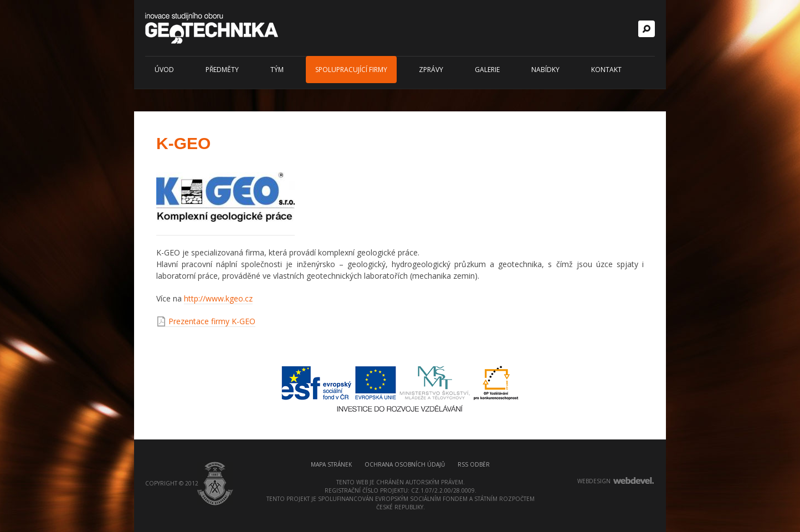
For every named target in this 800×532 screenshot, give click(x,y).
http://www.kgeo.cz (218, 298)
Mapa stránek (331, 464)
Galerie (487, 70)
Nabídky (545, 70)
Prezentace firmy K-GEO (212, 321)
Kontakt (606, 70)
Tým (277, 70)
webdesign (594, 481)
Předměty (222, 70)
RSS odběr (474, 464)
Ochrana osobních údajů (405, 464)
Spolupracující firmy (351, 70)
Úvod (164, 70)
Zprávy (431, 70)
